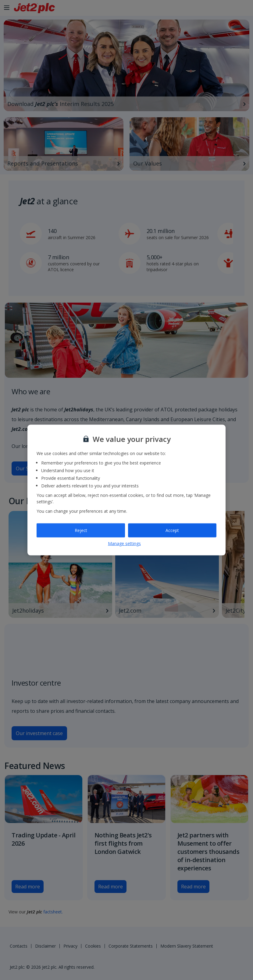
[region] (127, 490)
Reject (81, 530)
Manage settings (124, 543)
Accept (172, 530)
